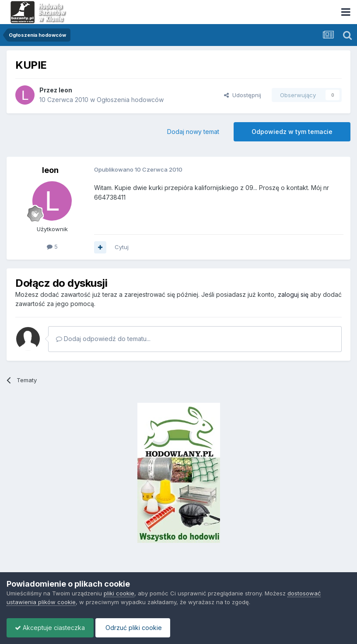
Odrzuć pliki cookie (135, 628)
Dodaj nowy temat (193, 132)
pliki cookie (119, 593)
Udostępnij (243, 95)
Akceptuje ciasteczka (51, 628)
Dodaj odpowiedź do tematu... (103, 339)
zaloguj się (293, 294)
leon (65, 90)
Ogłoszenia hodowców (130, 100)
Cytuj (122, 247)
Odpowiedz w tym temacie (292, 132)
